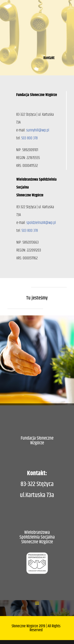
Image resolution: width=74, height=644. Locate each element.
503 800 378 (30, 138)
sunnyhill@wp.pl (38, 130)
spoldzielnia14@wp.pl (41, 223)
